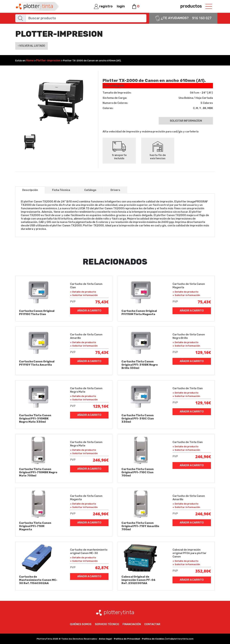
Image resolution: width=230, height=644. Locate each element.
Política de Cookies (153, 639)
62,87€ (102, 568)
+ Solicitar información (84, 295)
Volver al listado (31, 46)
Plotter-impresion (48, 60)
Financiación (132, 624)
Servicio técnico (107, 624)
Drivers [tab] (115, 190)
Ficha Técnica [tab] (61, 190)
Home (30, 60)
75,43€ (102, 302)
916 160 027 (202, 18)
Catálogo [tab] (90, 190)
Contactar (152, 624)
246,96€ (101, 460)
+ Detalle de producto (83, 292)
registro (103, 6)
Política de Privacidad (127, 639)
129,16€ (203, 352)
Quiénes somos (81, 624)
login (121, 6)
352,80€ (203, 571)
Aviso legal (105, 639)
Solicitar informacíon (186, 121)
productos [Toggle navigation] (196, 6)
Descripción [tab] (30, 190)
